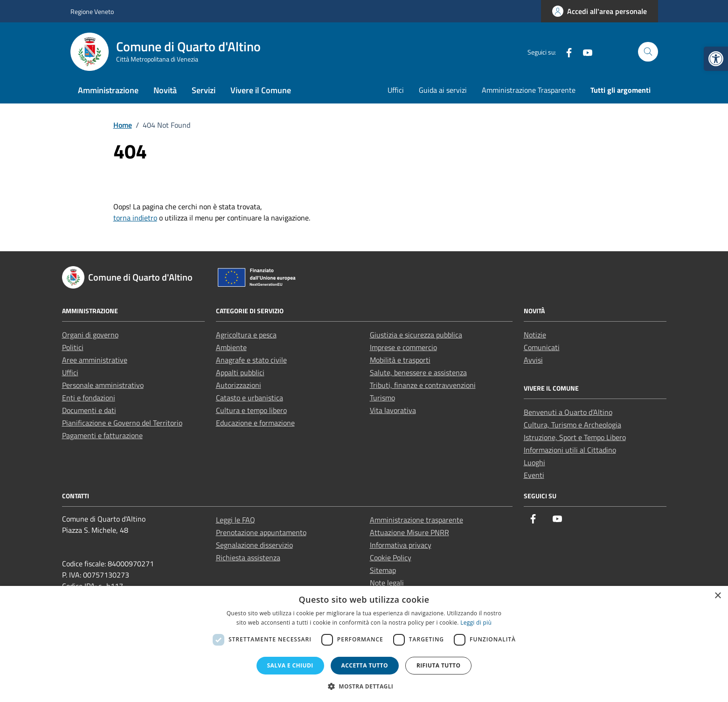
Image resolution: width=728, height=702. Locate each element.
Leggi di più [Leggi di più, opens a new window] (476, 623)
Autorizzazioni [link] (239, 385)
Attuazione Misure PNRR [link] (409, 532)
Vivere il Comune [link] (261, 90)
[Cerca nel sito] (648, 52)
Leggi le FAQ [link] (236, 520)
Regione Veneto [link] (92, 11)
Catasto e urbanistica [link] (250, 398)
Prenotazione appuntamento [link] (261, 532)
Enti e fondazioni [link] (89, 398)
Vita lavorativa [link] (393, 410)
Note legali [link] (387, 583)
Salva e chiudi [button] (290, 665)
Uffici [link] (396, 90)
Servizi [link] (204, 90)
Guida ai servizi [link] (443, 90)
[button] (364, 686)
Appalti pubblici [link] (240, 372)
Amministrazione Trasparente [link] (529, 90)
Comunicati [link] (542, 347)
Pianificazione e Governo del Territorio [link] (122, 423)
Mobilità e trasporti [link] (400, 360)
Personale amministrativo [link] (103, 385)
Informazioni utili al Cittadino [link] (570, 450)
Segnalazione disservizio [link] (254, 545)
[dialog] (364, 644)
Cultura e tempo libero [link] (251, 410)
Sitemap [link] (383, 570)
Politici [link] (73, 347)
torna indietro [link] (135, 218)
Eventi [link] (534, 475)
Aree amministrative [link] (95, 360)
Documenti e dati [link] (89, 410)
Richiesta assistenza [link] (248, 557)
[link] (716, 59)
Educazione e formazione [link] (255, 423)
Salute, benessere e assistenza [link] (418, 372)
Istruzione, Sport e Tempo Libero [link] (575, 437)
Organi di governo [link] (90, 335)
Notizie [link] (535, 335)
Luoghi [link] (534, 462)
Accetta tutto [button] (365, 665)
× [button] (718, 596)
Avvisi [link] (533, 360)
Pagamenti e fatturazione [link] (102, 435)
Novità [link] (165, 90)
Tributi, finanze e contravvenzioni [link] (423, 385)
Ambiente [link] (231, 347)
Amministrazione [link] (108, 90)
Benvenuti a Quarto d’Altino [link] (568, 412)
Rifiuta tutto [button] (439, 665)
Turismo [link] (382, 398)
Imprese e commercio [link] (403, 347)
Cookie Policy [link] (391, 557)
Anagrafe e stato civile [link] (251, 360)
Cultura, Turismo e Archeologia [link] (572, 425)
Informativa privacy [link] (401, 545)
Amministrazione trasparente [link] (416, 520)
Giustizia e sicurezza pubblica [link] (416, 335)
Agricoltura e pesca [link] (246, 335)
